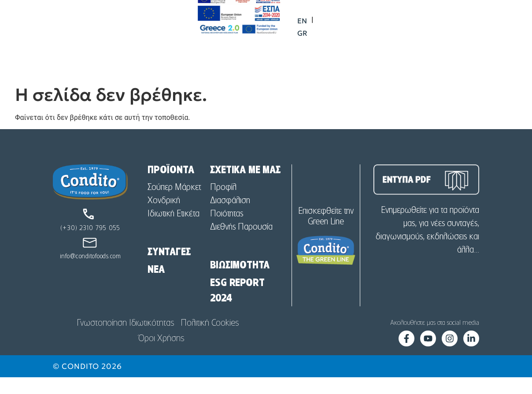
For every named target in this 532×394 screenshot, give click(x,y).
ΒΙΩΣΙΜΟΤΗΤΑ (240, 282)
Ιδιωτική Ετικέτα (174, 230)
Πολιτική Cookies (210, 340)
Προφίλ (223, 204)
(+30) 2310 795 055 (90, 245)
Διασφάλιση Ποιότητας (230, 224)
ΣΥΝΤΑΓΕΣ (169, 269)
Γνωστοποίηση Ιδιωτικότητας (125, 340)
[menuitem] (462, 27)
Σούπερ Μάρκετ (174, 204)
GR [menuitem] (482, 27)
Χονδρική (164, 217)
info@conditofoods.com (91, 273)
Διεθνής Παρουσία (241, 244)
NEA (156, 286)
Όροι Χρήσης (161, 355)
